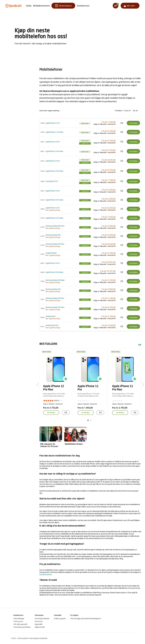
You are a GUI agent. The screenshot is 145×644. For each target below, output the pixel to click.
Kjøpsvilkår (39, 624)
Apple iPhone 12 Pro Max (54, 151)
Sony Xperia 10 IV (52, 181)
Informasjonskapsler (42, 619)
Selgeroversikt (40, 627)
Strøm (29, 6)
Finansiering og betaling (22, 627)
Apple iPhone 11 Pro (53, 123)
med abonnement (46, 574)
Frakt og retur (18, 621)
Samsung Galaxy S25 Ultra (55, 307)
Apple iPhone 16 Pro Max (54, 272)
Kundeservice (83, 6)
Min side (131, 6)
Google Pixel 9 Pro (52, 325)
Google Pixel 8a (51, 253)
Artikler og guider (60, 619)
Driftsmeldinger (19, 619)
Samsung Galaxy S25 (53, 289)
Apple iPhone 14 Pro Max (54, 200)
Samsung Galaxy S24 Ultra (55, 226)
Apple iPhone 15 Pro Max (54, 218)
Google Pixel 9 (51, 316)
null (140, 345)
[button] (88, 420)
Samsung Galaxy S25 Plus (55, 298)
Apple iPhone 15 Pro (53, 208)
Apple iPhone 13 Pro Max (54, 171)
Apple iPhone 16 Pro (53, 263)
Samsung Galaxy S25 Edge (55, 280)
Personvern (39, 621)
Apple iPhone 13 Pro (53, 161)
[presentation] (39, 385)
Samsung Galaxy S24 (53, 235)
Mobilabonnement (41, 6)
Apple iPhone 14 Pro (53, 191)
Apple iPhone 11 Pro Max (54, 132)
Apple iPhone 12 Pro (53, 142)
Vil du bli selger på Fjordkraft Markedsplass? (86, 619)
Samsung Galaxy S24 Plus (55, 244)
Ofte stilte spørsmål (20, 624)
